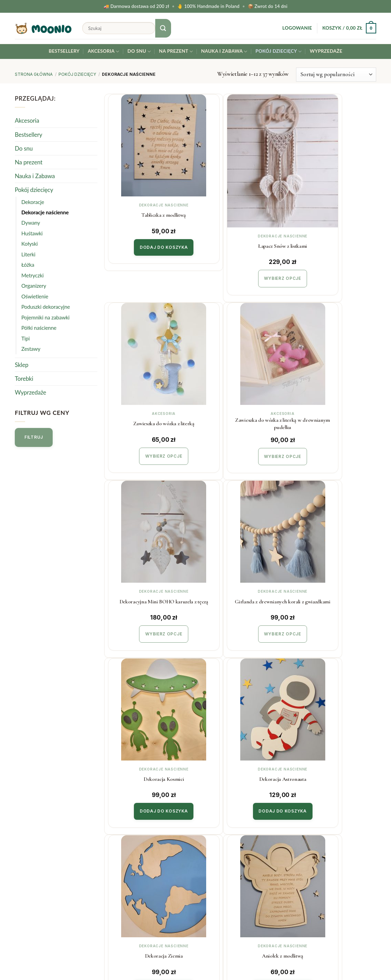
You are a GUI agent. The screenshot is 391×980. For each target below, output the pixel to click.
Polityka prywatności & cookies (147, 896)
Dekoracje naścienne (45, 212)
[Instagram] (368, 957)
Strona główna (34, 74)
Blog (206, 882)
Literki (28, 254)
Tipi (25, 338)
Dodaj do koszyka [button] (150, 245)
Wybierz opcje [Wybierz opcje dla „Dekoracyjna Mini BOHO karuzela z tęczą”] (242, 420)
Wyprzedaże (326, 51)
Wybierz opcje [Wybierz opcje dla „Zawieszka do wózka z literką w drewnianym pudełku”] (150, 420)
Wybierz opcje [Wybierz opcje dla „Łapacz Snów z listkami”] (242, 245)
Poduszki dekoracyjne (46, 307)
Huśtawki (32, 233)
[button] (297, 28)
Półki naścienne (39, 328)
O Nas (209, 869)
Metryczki (33, 275)
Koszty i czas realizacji (135, 855)
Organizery (34, 286)
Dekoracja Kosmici (150, 563)
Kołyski (30, 244)
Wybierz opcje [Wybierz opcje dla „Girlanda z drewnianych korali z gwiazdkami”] (334, 420)
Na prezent (176, 52)
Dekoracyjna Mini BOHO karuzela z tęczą (242, 388)
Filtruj (34, 437)
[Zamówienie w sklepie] (336, 75)
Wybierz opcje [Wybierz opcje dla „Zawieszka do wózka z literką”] (334, 245)
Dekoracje (33, 202)
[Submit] (163, 28)
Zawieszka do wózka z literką (334, 214)
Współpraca (216, 855)
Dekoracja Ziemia (334, 563)
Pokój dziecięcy (278, 52)
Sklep (22, 365)
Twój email (335, 865)
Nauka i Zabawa (224, 52)
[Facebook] (385, 957)
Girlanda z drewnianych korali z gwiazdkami (334, 388)
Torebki (24, 379)
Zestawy (31, 349)
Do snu (139, 52)
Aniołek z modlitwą (150, 737)
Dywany (31, 223)
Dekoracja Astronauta (242, 563)
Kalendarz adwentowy (242, 737)
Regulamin (121, 882)
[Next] (271, 799)
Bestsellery (64, 51)
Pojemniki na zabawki (45, 317)
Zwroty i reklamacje (132, 869)
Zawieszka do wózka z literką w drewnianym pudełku (150, 388)
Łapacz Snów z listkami (242, 214)
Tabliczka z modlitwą (150, 214)
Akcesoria (104, 52)
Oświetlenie (35, 296)
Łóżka (28, 265)
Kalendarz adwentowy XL (334, 737)
